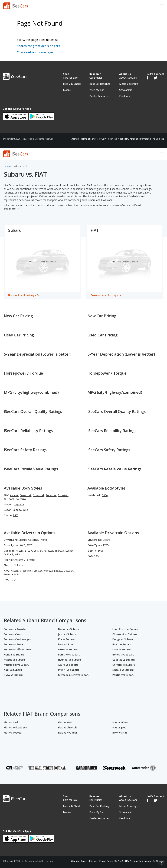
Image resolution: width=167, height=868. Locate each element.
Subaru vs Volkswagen (17, 639)
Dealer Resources (99, 96)
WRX (25, 510)
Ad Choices (158, 139)
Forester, (51, 495)
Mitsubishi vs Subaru (17, 665)
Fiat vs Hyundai (68, 733)
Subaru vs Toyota (15, 629)
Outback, (9, 499)
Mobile (67, 90)
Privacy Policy (106, 139)
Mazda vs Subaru (14, 660)
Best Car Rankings (100, 84)
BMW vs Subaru (13, 675)
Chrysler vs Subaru (124, 665)
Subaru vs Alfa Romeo (17, 649)
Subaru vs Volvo (14, 634)
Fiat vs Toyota (13, 733)
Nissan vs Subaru (69, 629)
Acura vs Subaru (68, 665)
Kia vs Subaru (66, 639)
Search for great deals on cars (38, 46)
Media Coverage (129, 84)
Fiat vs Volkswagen (15, 727)
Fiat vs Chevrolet (68, 727)
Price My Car (97, 90)
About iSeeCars (128, 78)
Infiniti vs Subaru (68, 670)
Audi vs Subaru (13, 670)
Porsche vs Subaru (69, 655)
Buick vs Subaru (122, 644)
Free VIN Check (72, 84)
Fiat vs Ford (11, 722)
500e (105, 495)
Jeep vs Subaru (67, 634)
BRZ (15, 515)
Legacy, (17, 510)
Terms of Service (89, 139)
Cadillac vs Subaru (124, 660)
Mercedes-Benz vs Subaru (74, 675)
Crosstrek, (26, 495)
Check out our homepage (35, 52)
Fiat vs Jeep (119, 727)
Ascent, (14, 495)
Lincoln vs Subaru (123, 670)
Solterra (21, 499)
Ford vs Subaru (67, 644)
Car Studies (96, 78)
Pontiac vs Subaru (123, 675)
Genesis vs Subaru (123, 655)
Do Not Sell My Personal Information (133, 139)
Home (7, 166)
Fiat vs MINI (65, 722)
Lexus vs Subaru (68, 649)
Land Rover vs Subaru (125, 629)
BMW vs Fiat (120, 733)
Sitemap (75, 139)
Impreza (19, 504)
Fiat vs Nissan (121, 722)
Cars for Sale (70, 78)
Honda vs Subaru (14, 655)
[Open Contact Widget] (161, 863)
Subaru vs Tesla (14, 644)
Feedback (125, 96)
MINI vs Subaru (122, 649)
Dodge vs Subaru (123, 639)
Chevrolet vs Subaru (125, 634)
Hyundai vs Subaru (70, 660)
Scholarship (126, 90)
